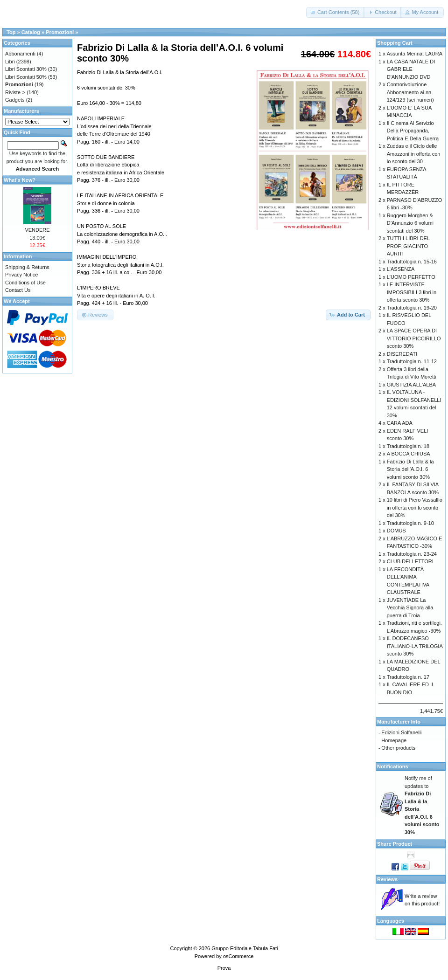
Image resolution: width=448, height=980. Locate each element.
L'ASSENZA (401, 269)
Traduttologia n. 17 (408, 677)
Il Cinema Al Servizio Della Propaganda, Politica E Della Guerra (413, 131)
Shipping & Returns (27, 267)
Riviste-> (15, 92)
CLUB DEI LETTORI (410, 561)
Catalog (31, 32)
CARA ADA (400, 423)
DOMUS (396, 531)
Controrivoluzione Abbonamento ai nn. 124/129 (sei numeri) (410, 92)
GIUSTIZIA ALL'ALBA (411, 385)
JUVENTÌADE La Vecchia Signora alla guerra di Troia (410, 608)
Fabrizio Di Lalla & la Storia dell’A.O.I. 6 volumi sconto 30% (410, 469)
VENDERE (37, 230)
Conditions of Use (25, 283)
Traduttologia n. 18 (408, 446)
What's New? (20, 180)
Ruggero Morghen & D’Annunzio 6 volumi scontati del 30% (410, 223)
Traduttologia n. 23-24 (412, 554)
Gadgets (15, 100)
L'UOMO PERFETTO (411, 277)
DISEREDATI (402, 354)
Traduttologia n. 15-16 (412, 262)
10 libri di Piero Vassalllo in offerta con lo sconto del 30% (415, 507)
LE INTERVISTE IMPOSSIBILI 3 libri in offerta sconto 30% (412, 292)
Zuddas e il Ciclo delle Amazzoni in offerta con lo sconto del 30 (414, 154)
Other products (398, 748)
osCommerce (238, 956)
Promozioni (60, 32)
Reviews (387, 879)
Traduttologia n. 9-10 (410, 523)
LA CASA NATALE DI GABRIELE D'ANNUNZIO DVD (411, 69)
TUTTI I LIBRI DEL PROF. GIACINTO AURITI (408, 246)
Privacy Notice (21, 275)
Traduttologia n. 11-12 (412, 361)
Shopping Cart (395, 43)
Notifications (393, 766)
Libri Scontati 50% (26, 77)
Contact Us (18, 290)
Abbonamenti (20, 54)
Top (11, 32)
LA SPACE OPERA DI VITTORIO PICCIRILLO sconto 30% (414, 338)
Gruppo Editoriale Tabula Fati (245, 948)
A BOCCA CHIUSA (409, 454)
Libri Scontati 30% (26, 69)
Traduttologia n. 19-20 (412, 308)
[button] (336, 12)
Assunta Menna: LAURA (415, 54)
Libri (10, 62)
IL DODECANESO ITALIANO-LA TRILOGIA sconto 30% (415, 646)
